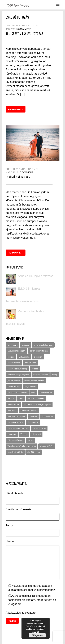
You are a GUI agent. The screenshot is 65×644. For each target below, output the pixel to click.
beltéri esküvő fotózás (39, 351)
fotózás (35, 369)
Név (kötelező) (15, 493)
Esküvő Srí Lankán (18, 177)
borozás (11, 357)
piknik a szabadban (36, 398)
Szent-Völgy (33, 422)
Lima (33, 393)
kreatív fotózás (14, 387)
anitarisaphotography (17, 351)
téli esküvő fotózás (16, 440)
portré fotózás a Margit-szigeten (37, 404)
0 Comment (24, 29)
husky (55, 375)
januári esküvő (14, 381)
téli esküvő (36, 434)
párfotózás (12, 410)
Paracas (11, 398)
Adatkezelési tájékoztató (21, 613)
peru (21, 398)
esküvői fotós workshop (18, 369)
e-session (38, 357)
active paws (13, 345)
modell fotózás (46, 393)
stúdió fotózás (47, 416)
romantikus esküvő (29, 410)
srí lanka (33, 416)
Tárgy (9, 525)
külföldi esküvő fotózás (17, 393)
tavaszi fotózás (39, 428)
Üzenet (10, 541)
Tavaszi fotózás (15, 324)
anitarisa (26, 345)
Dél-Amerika (24, 357)
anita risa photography (43, 345)
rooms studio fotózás (16, 416)
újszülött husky (34, 452)
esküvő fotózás (14, 363)
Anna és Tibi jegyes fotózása (36, 276)
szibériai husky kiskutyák (18, 428)
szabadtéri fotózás (15, 422)
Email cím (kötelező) (18, 509)
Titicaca (24, 434)
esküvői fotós (30, 363)
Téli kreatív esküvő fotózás (25, 34)
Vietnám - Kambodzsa (32, 311)
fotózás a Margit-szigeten (18, 375)
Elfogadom (37, 635)
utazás (31, 440)
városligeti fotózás (15, 452)
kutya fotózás (30, 387)
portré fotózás (13, 404)
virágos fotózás (47, 446)
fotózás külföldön (41, 375)
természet (12, 434)
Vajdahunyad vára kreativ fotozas (22, 446)
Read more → (16, 110)
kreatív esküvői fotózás (34, 381)
